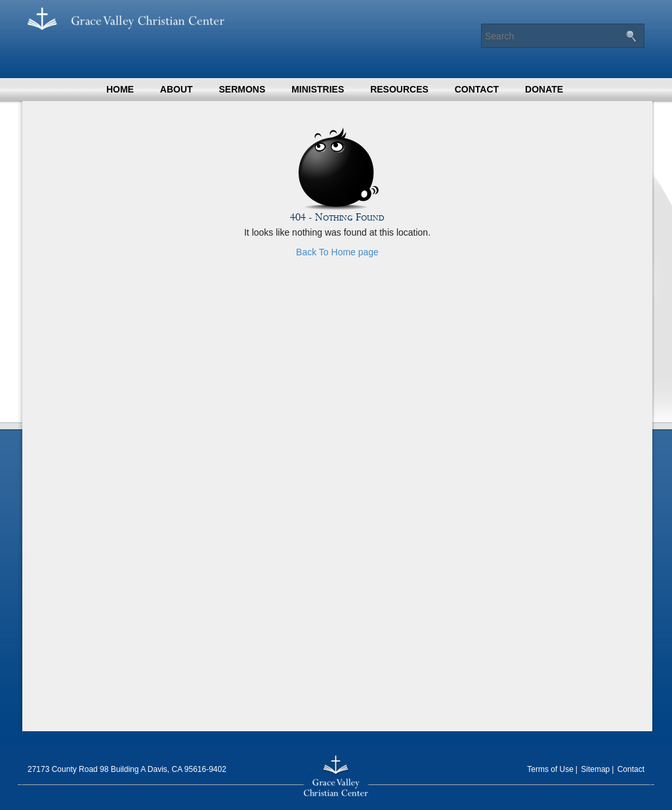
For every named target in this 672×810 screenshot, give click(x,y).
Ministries (318, 89)
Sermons (242, 89)
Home (120, 89)
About (177, 89)
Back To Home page (337, 252)
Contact (477, 89)
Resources (399, 89)
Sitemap (595, 769)
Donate (544, 89)
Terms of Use (550, 769)
